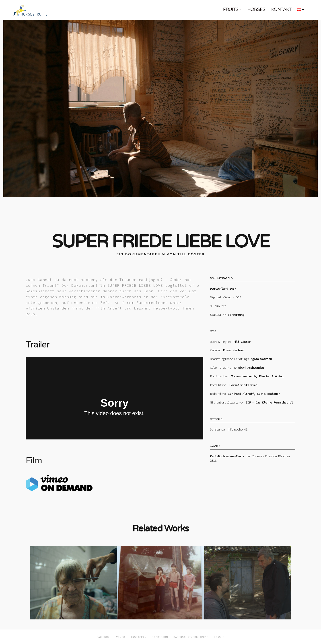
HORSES (256, 9)
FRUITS (231, 9)
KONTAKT (281, 9)
